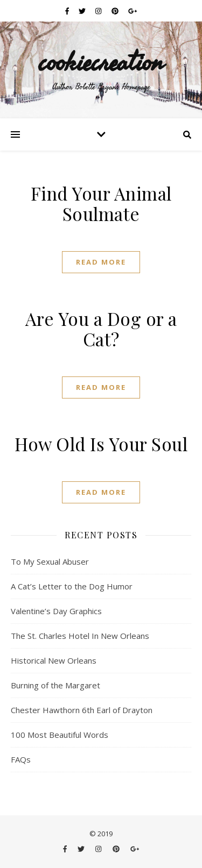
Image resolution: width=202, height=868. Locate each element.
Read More (101, 262)
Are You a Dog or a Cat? (101, 329)
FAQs (21, 759)
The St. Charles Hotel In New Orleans (80, 636)
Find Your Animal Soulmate (101, 203)
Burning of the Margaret (55, 685)
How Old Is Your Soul (101, 444)
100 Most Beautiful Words (60, 735)
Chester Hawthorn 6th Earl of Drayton (82, 710)
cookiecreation (101, 61)
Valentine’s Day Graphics (56, 611)
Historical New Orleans (54, 660)
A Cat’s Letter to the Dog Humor (72, 586)
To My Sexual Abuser (50, 561)
